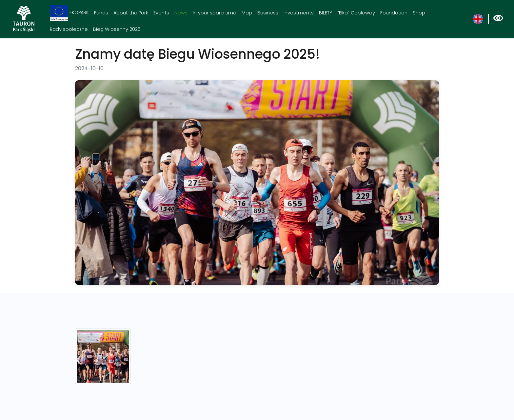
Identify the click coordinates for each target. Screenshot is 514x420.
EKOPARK (69, 13)
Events (161, 13)
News (181, 13)
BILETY (326, 13)
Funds (101, 13)
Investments (299, 13)
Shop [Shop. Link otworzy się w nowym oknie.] (419, 13)
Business (268, 13)
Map (247, 13)
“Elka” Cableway (356, 13)
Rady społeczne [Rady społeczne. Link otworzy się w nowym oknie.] (69, 29)
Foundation (394, 13)
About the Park (131, 13)
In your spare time (215, 13)
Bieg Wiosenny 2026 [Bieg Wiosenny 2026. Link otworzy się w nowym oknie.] (117, 29)
